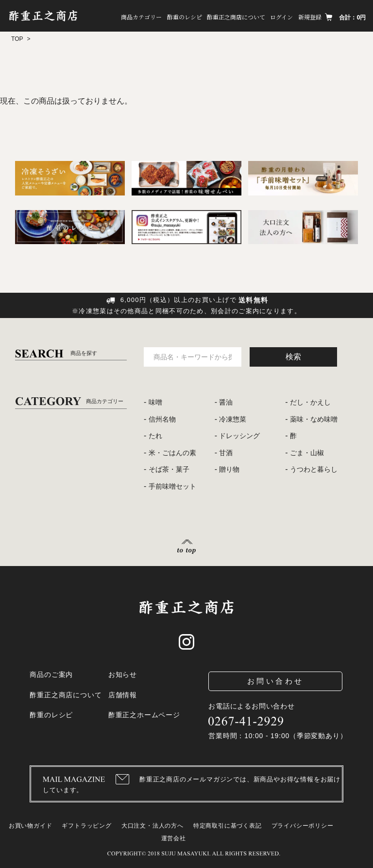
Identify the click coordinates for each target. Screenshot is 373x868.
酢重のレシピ (184, 17)
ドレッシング (239, 436)
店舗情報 (123, 695)
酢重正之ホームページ (144, 715)
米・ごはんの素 (172, 453)
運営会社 (174, 838)
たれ (155, 436)
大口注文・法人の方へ (153, 826)
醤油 (226, 402)
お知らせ (123, 674)
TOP (17, 39)
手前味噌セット (172, 486)
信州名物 (162, 419)
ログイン (281, 17)
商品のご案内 (51, 674)
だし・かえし (310, 402)
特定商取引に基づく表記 (228, 826)
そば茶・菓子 (169, 469)
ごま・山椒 (307, 453)
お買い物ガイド (31, 826)
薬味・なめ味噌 (314, 419)
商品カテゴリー (140, 17)
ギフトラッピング (86, 826)
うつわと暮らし (314, 469)
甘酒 (226, 453)
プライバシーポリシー (303, 826)
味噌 (155, 402)
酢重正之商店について (236, 17)
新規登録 (309, 17)
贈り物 (229, 469)
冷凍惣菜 (233, 419)
